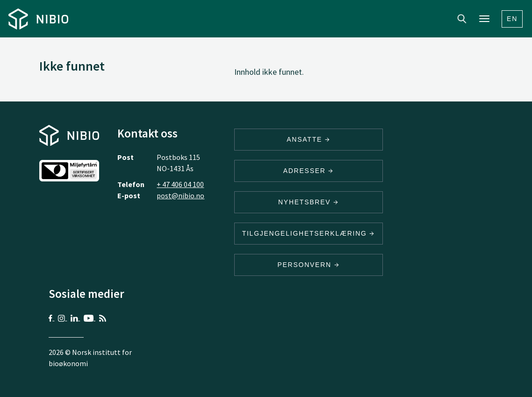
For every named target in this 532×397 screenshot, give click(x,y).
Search (462, 19)
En (512, 19)
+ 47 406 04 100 (180, 184)
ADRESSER (309, 171)
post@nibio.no (180, 195)
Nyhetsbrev (309, 202)
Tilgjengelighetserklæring (309, 233)
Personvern (308, 265)
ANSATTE (308, 139)
